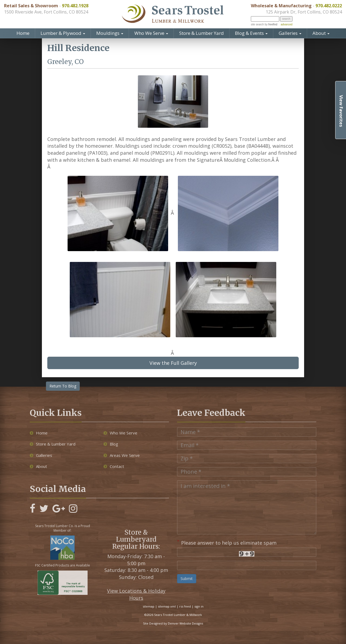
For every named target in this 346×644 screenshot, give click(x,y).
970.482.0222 (329, 6)
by (270, 24)
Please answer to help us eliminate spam (227, 542)
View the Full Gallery (173, 363)
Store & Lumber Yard (202, 33)
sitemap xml (167, 606)
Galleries (290, 33)
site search (257, 24)
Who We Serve (151, 33)
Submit (187, 579)
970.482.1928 (75, 6)
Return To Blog (63, 386)
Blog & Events (251, 33)
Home (23, 33)
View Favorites (341, 111)
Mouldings (110, 33)
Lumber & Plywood (63, 33)
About (321, 33)
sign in (199, 606)
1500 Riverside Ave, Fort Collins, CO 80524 (46, 12)
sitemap (149, 606)
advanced (286, 24)
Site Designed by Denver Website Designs (173, 623)
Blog (111, 444)
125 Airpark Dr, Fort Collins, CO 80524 (304, 12)
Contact (114, 466)
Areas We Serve (122, 455)
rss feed (185, 606)
